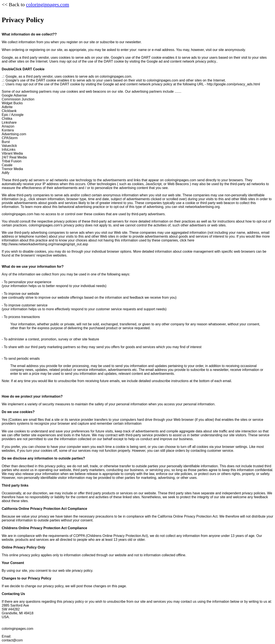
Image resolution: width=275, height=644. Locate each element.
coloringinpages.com (48, 5)
